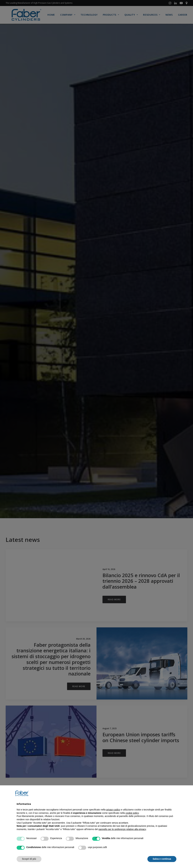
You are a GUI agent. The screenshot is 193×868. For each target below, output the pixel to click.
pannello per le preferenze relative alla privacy (122, 829)
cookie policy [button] (132, 813)
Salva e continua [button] (162, 859)
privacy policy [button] (113, 810)
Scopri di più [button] (29, 859)
